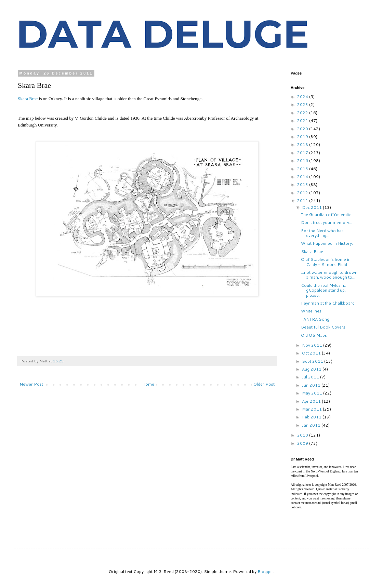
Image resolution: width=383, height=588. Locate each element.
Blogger (265, 571)
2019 (303, 137)
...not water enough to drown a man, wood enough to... (329, 275)
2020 (303, 129)
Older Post (264, 384)
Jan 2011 (312, 425)
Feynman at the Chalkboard (328, 303)
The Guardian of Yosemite (326, 215)
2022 (303, 113)
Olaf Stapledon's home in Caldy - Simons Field (326, 262)
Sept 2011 (313, 361)
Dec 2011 (312, 207)
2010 (303, 435)
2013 (303, 184)
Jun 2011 (312, 385)
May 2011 (313, 393)
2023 (303, 104)
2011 (303, 201)
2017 (303, 153)
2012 (303, 193)
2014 (303, 177)
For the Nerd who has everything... (322, 233)
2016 (303, 161)
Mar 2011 (312, 409)
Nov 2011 (313, 345)
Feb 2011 (312, 417)
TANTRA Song (315, 319)
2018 (303, 144)
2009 (303, 443)
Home (148, 384)
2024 (303, 97)
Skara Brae (28, 99)
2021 (303, 121)
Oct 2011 (312, 353)
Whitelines (311, 311)
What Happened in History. (327, 243)
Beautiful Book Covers (323, 327)
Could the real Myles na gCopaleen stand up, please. (324, 290)
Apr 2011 (312, 401)
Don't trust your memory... (327, 222)
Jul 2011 (311, 377)
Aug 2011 (312, 369)
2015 (303, 169)
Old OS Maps (314, 335)
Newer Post (31, 384)
